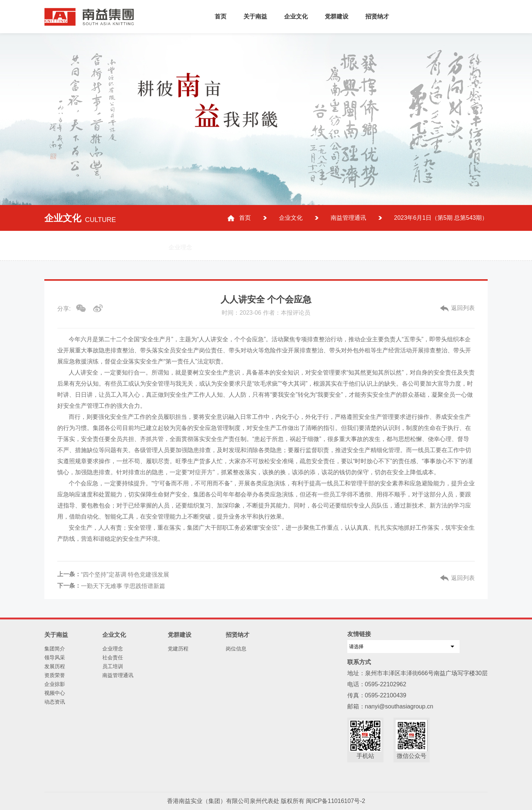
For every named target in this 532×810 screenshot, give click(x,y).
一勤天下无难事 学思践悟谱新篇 (123, 586)
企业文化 (296, 16)
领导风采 (55, 657)
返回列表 (463, 308)
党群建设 (337, 16)
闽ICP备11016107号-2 (335, 801)
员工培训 (113, 666)
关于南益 (255, 16)
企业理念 (113, 649)
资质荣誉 (55, 675)
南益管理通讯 (348, 218)
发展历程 (55, 666)
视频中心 (55, 693)
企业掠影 (55, 684)
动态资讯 (55, 702)
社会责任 (113, 657)
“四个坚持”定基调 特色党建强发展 (125, 575)
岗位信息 (236, 649)
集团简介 (55, 649)
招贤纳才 (377, 16)
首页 (221, 16)
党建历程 (178, 649)
